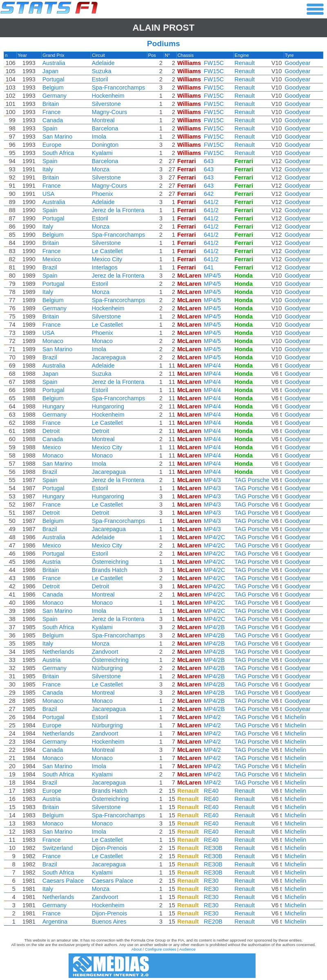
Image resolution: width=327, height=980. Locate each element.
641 (210, 267)
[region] (163, 491)
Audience (187, 949)
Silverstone (106, 104)
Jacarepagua (108, 357)
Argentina (54, 922)
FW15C (215, 63)
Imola (99, 137)
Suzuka (101, 71)
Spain (49, 128)
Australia (53, 63)
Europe (51, 145)
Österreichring (110, 562)
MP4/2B (215, 627)
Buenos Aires (109, 922)
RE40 (212, 791)
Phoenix (102, 194)
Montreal (103, 120)
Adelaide (103, 63)
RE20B (214, 922)
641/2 (212, 202)
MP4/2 (214, 717)
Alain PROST (164, 28)
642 (210, 194)
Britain (50, 104)
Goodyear (299, 63)
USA (48, 194)
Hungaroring (108, 406)
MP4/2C (216, 537)
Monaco (52, 341)
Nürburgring (107, 668)
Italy (47, 169)
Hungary (53, 406)
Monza (100, 169)
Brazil (49, 267)
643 (210, 161)
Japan (50, 71)
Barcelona (105, 128)
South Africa (58, 153)
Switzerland (57, 848)
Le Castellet (107, 251)
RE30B (214, 848)
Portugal (53, 79)
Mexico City (107, 259)
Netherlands (58, 652)
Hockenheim (108, 96)
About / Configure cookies (154, 949)
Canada (52, 120)
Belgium (52, 87)
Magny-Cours (109, 112)
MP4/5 (214, 276)
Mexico (51, 259)
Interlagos (104, 267)
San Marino (57, 137)
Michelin (297, 717)
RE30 (212, 881)
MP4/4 (214, 366)
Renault (246, 63)
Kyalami (102, 153)
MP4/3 (214, 480)
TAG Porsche (253, 480)
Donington (105, 145)
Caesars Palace (62, 881)
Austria (51, 562)
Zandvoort (105, 652)
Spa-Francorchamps (118, 87)
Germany (54, 96)
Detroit (50, 431)
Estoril (100, 79)
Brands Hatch (109, 570)
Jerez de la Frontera (118, 210)
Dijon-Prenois (109, 848)
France (51, 112)
